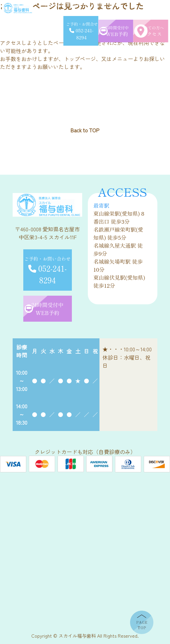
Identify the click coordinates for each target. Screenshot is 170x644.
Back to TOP (85, 130)
